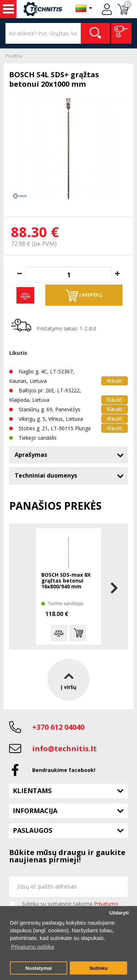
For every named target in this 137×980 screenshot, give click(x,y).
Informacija (35, 811)
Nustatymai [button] (39, 968)
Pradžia (14, 56)
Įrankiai (8, 9)
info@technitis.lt (64, 748)
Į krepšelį (84, 295)
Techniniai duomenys (46, 475)
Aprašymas (31, 455)
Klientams (32, 791)
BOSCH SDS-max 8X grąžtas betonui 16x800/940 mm (66, 581)
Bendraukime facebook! (64, 770)
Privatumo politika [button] (33, 947)
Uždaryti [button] (119, 913)
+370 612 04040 (58, 727)
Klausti (115, 381)
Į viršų (68, 679)
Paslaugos (33, 830)
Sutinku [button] (99, 968)
